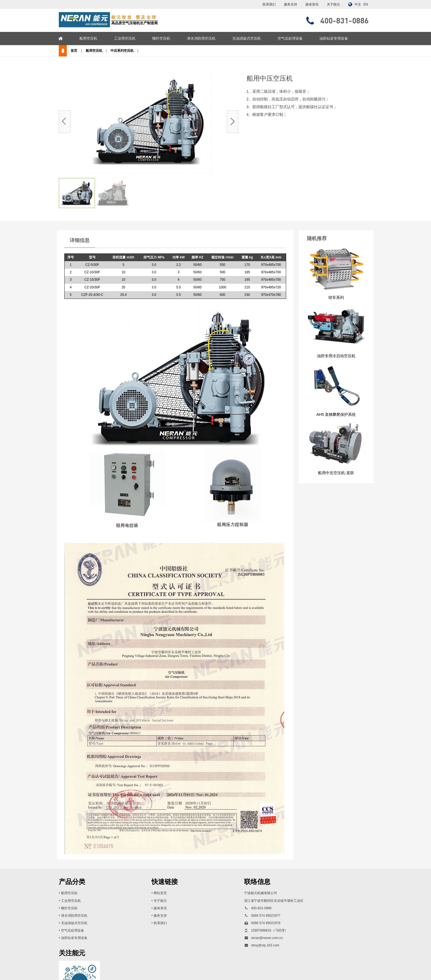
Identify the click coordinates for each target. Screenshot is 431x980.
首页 (79, 52)
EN (366, 4)
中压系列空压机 (137, 52)
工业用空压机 (134, 38)
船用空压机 (97, 38)
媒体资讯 (312, 4)
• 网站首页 (147, 896)
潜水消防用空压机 (210, 38)
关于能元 (333, 4)
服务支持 (291, 4)
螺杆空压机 (170, 38)
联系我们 (269, 4)
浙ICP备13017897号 (257, 971)
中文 (358, 4)
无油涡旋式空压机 (256, 38)
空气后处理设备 (299, 38)
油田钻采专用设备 (343, 38)
